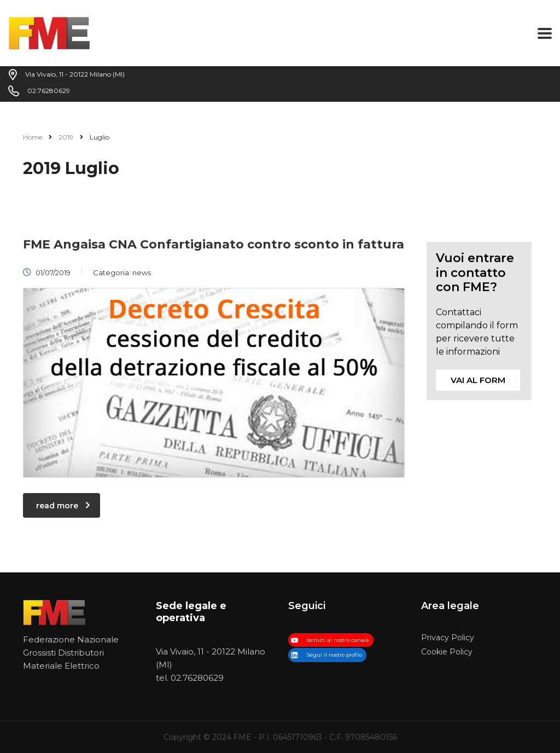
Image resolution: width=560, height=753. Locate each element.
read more (63, 506)
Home (33, 137)
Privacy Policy (448, 638)
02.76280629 (197, 678)
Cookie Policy (447, 652)
